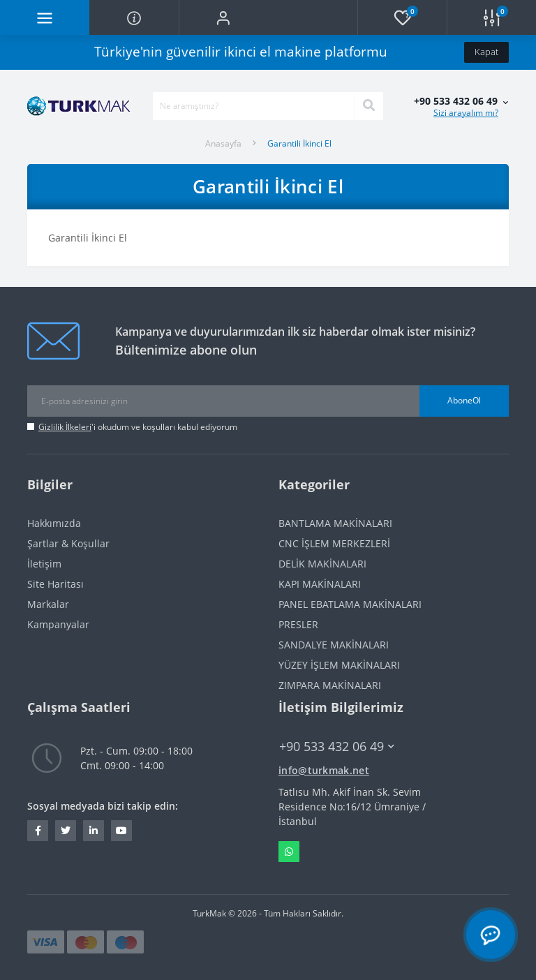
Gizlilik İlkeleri (65, 427)
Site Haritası (55, 584)
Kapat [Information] (486, 52)
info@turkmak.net (324, 770)
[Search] (368, 106)
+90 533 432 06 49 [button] (337, 747)
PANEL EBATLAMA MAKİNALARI (350, 604)
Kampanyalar (58, 624)
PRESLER (298, 624)
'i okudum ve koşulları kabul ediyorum (138, 427)
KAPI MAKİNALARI (320, 584)
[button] (223, 17)
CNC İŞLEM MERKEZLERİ (334, 543)
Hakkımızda (54, 523)
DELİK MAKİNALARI (322, 564)
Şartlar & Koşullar (68, 543)
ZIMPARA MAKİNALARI (330, 685)
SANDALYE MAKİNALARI (334, 645)
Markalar (48, 604)
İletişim (44, 564)
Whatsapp (289, 852)
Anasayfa (223, 143)
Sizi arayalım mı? (466, 113)
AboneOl (464, 400)
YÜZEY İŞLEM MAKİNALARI (339, 665)
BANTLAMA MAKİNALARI (335, 523)
